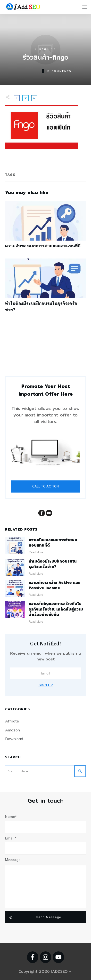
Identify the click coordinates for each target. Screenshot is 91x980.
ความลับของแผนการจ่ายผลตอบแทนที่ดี (45, 227)
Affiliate (12, 721)
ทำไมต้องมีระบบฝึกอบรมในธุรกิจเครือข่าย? (45, 288)
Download (14, 739)
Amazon (12, 730)
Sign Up (46, 685)
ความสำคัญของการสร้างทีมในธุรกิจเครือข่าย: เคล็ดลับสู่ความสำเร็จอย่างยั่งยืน (56, 609)
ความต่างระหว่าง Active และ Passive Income (54, 585)
